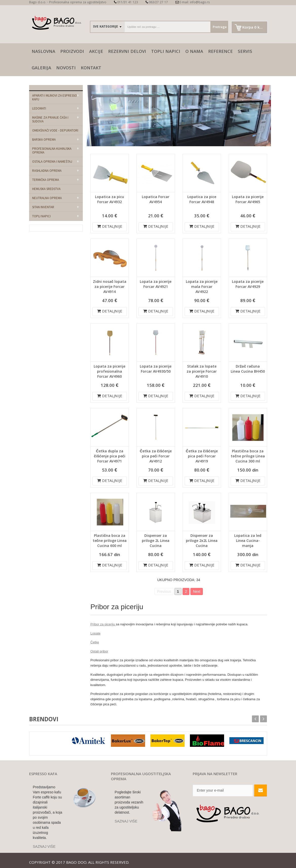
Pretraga (216, 27)
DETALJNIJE (110, 227)
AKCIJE (96, 52)
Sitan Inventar (43, 207)
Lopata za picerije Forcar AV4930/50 (156, 369)
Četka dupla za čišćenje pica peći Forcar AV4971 (110, 457)
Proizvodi (72, 52)
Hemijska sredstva (46, 189)
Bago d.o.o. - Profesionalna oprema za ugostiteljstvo (68, 3)
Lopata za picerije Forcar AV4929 (248, 285)
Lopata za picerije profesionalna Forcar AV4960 (110, 372)
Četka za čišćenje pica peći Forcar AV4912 (156, 457)
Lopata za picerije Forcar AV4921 (156, 285)
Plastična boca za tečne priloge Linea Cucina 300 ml (248, 457)
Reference (220, 52)
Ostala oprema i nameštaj (52, 162)
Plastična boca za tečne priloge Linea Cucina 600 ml (110, 541)
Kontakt (91, 68)
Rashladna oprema (47, 171)
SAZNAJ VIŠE (44, 844)
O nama (194, 52)
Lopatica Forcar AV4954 (156, 200)
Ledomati (39, 108)
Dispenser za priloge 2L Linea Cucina (156, 541)
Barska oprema (44, 140)
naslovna (43, 52)
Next (197, 591)
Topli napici (166, 52)
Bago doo (76, 860)
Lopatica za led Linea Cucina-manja (248, 541)
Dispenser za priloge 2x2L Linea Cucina (202, 541)
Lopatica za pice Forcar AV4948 (202, 200)
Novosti (66, 68)
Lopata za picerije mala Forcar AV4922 (202, 287)
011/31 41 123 (126, 3)
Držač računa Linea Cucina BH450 (248, 369)
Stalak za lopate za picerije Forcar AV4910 (202, 372)
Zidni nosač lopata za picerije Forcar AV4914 (110, 287)
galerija (41, 68)
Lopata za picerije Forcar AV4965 (248, 200)
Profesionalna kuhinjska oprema (52, 151)
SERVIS (245, 52)
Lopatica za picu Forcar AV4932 (110, 200)
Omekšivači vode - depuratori (55, 130)
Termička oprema (46, 180)
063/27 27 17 (157, 3)
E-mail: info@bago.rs (193, 3)
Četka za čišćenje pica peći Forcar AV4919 (202, 457)
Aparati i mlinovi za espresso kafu (55, 97)
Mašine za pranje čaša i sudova (50, 119)
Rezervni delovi (127, 52)
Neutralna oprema (47, 198)
